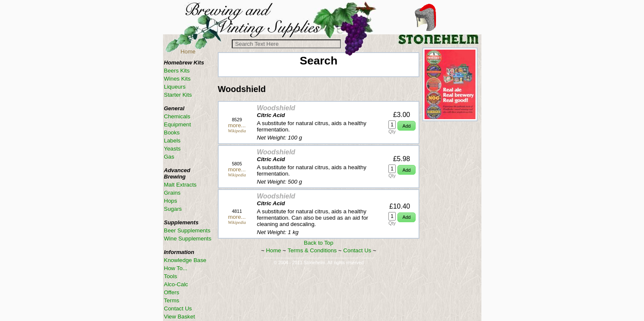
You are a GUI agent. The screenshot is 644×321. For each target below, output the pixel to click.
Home (188, 52)
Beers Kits (177, 71)
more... (237, 125)
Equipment (177, 124)
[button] (406, 126)
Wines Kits (177, 79)
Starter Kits (178, 95)
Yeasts (172, 149)
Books (172, 133)
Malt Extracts (180, 185)
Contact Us (357, 250)
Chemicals (177, 116)
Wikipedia (237, 131)
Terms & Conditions (312, 250)
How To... (176, 268)
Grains (172, 193)
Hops (170, 201)
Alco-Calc (176, 284)
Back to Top (319, 243)
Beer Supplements (187, 230)
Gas (169, 157)
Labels (172, 141)
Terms (172, 300)
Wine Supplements (188, 239)
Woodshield (276, 108)
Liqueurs (175, 87)
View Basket (179, 317)
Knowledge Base (185, 260)
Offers (172, 292)
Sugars (173, 209)
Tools (170, 276)
